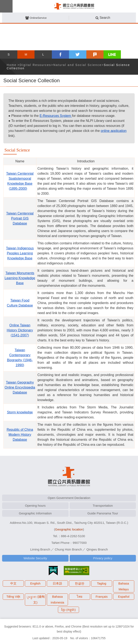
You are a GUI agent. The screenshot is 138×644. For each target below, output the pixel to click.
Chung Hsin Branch (68, 549)
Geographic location (69, 529)
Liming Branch (40, 549)
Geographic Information (35, 513)
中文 (13, 583)
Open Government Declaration (69, 498)
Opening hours (35, 506)
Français (102, 597)
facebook (61, 54)
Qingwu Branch (97, 549)
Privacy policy (103, 558)
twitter (78, 54)
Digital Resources (35, 65)
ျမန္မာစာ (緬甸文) (35, 599)
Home (12, 65)
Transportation (103, 506)
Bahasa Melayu (124, 586)
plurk (95, 54)
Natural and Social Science (77, 65)
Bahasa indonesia (57, 599)
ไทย (80, 597)
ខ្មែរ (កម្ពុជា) (68, 610)
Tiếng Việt (13, 597)
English (35, 583)
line (112, 54)
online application (114, 131)
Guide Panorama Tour (103, 513)
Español (124, 597)
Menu (6, 6)
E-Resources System (56, 116)
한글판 (80, 583)
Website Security (35, 558)
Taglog (102, 583)
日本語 (57, 583)
